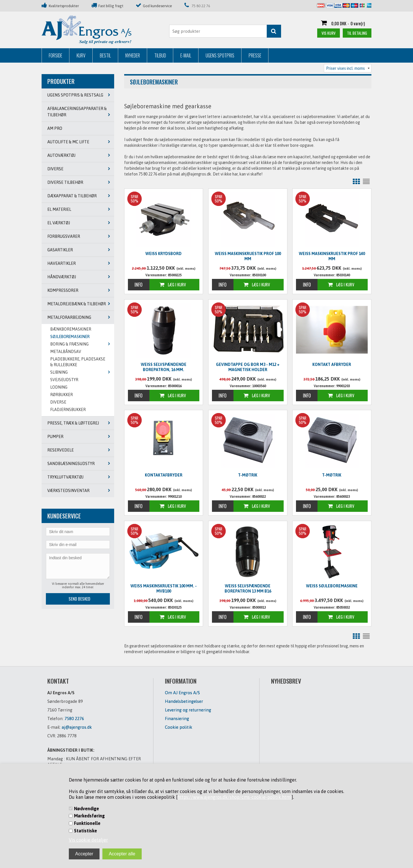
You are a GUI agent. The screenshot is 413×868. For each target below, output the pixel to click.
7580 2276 (74, 718)
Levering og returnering (188, 710)
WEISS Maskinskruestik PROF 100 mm (248, 256)
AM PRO (55, 128)
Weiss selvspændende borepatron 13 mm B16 (248, 589)
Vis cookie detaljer (88, 840)
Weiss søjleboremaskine (332, 586)
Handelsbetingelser (184, 701)
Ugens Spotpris (220, 55)
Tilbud (160, 55)
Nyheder (133, 55)
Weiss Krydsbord (163, 254)
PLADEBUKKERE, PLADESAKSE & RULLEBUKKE (78, 362)
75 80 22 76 (201, 6)
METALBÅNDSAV (66, 352)
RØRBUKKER (62, 395)
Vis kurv (329, 33)
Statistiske (85, 831)
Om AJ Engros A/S (182, 693)
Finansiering (177, 718)
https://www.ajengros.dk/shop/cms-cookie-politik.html (235, 797)
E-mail (186, 55)
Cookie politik (179, 727)
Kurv (81, 55)
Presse (255, 55)
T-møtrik (248, 475)
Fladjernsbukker (68, 410)
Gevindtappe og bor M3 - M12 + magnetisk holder (248, 367)
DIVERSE (58, 402)
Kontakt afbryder (332, 364)
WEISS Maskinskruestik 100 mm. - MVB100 (164, 589)
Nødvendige (86, 809)
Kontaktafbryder (164, 475)
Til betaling (357, 33)
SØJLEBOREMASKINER (70, 337)
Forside (55, 55)
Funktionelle (87, 823)
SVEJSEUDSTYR (64, 380)
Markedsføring (89, 816)
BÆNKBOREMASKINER (71, 329)
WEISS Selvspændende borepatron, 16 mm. (164, 367)
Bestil (105, 55)
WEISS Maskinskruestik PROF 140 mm (332, 256)
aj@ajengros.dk (77, 727)
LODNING (59, 387)
